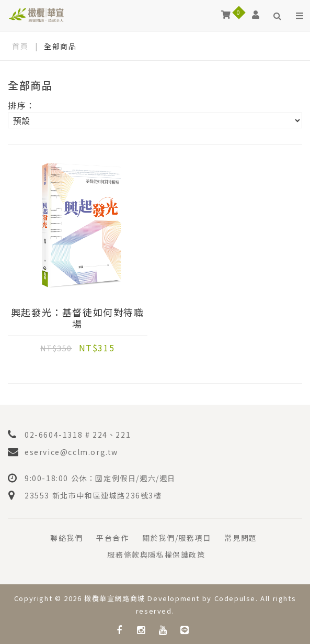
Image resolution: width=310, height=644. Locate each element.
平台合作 (112, 538)
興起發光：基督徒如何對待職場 (78, 318)
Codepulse (235, 598)
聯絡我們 (66, 538)
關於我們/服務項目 (176, 538)
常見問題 (240, 538)
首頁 (20, 46)
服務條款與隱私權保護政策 (156, 554)
